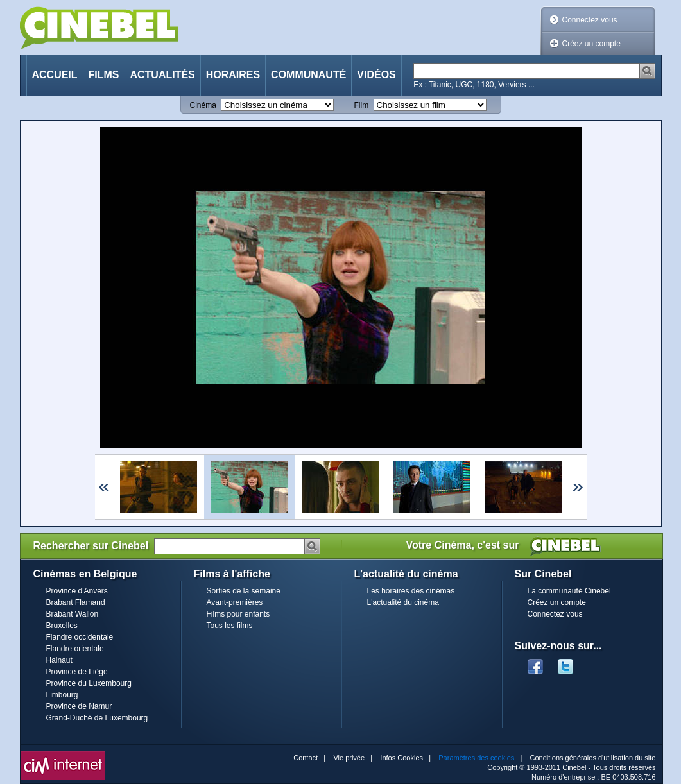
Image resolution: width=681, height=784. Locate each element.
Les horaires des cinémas (411, 591)
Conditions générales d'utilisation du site (593, 758)
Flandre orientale (75, 649)
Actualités (163, 75)
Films (104, 75)
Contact (306, 758)
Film (362, 105)
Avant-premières (235, 602)
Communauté (308, 75)
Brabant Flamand (76, 602)
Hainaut (59, 660)
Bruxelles (62, 626)
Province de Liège (77, 672)
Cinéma (203, 105)
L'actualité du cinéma (403, 602)
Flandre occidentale (80, 637)
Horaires (233, 75)
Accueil (55, 75)
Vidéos (376, 75)
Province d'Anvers (77, 591)
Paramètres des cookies (476, 758)
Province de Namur (79, 706)
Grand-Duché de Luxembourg (97, 718)
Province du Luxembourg (89, 683)
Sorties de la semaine (244, 591)
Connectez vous (590, 20)
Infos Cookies (401, 758)
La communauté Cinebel (569, 591)
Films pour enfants (238, 614)
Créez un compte (591, 44)
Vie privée (349, 758)
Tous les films (230, 626)
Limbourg (62, 695)
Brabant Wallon (73, 614)
